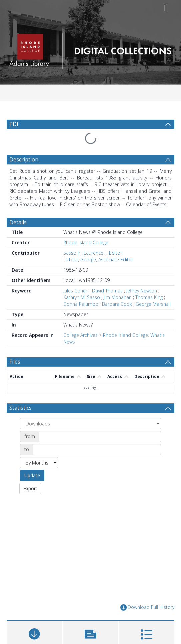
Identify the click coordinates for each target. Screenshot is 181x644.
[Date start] (100, 436)
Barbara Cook (117, 304)
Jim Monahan (118, 297)
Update (32, 475)
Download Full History (147, 607)
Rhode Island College (86, 242)
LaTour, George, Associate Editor (98, 260)
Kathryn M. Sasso (82, 297)
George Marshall (153, 304)
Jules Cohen (76, 291)
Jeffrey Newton (142, 291)
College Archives (80, 335)
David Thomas (107, 291)
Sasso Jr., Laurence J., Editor (93, 253)
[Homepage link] (90, 49)
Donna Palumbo (81, 304)
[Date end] (97, 449)
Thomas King (149, 297)
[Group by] (90, 423)
